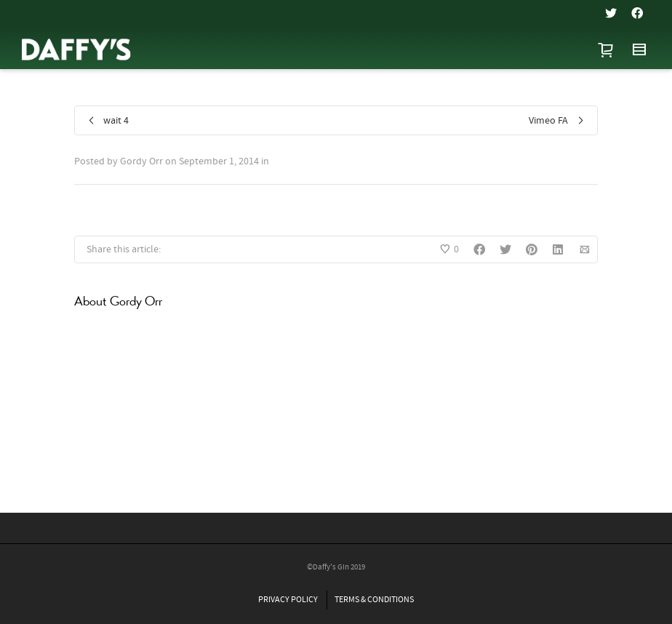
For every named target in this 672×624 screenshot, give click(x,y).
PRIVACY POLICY (288, 600)
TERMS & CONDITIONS (374, 600)
